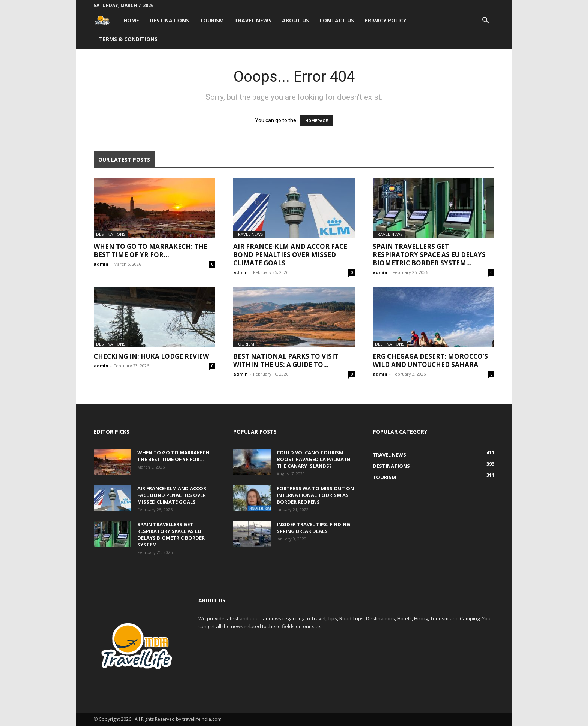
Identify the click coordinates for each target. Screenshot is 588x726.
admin (101, 264)
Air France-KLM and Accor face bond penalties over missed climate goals (290, 255)
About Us (295, 20)
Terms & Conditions (128, 39)
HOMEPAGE (316, 121)
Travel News (253, 20)
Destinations (169, 20)
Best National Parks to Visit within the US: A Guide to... (286, 360)
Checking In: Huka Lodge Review (151, 356)
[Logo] (106, 20)
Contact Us (337, 20)
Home (131, 20)
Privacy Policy (385, 20)
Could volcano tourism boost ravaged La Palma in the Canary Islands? (313, 459)
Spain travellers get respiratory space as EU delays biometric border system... (429, 255)
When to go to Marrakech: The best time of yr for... (151, 251)
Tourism (212, 20)
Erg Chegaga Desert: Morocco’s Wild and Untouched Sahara (430, 360)
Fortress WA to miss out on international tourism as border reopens (315, 495)
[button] (485, 21)
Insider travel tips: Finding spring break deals (313, 528)
